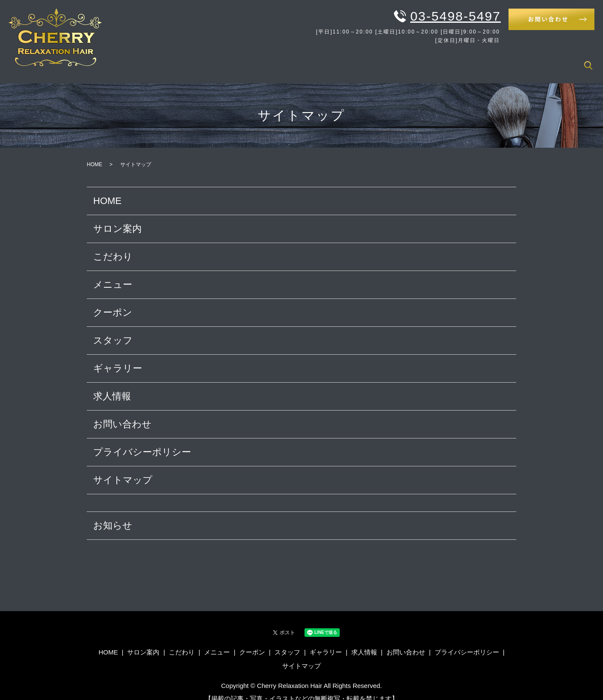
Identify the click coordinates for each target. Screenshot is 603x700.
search (588, 61)
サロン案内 (321, 60)
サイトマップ (123, 469)
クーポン (440, 60)
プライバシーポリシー (142, 441)
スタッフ (478, 60)
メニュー (401, 60)
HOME (282, 60)
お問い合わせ (122, 413)
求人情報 (562, 60)
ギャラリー (520, 60)
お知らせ (113, 514)
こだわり (362, 60)
